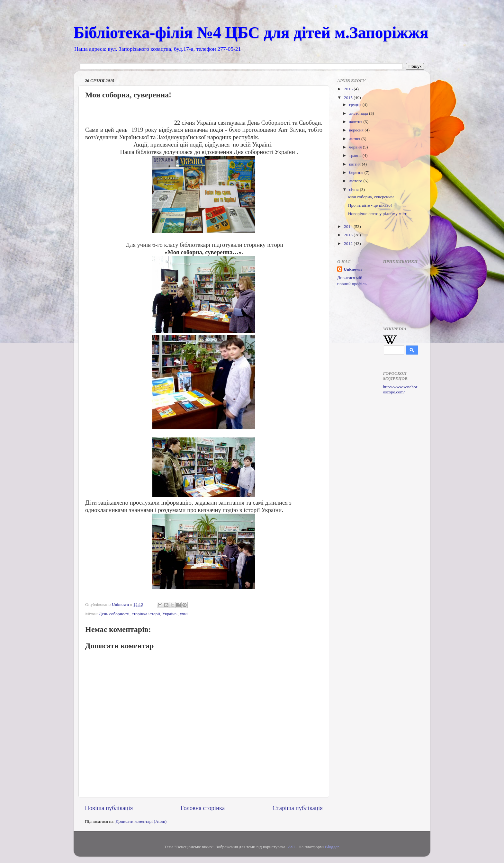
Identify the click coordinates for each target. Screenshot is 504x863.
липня (355, 139)
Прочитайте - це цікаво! (370, 205)
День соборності (114, 614)
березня (357, 172)
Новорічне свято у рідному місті (378, 214)
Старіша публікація (298, 808)
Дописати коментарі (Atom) (141, 821)
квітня (355, 164)
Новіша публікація (109, 808)
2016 (349, 89)
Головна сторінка (203, 808)
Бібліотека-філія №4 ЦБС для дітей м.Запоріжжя (251, 32)
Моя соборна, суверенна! (371, 197)
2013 (349, 235)
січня (354, 189)
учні (184, 614)
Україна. (170, 614)
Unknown (353, 269)
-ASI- (291, 847)
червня (356, 147)
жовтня (356, 122)
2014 (349, 226)
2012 (349, 243)
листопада (359, 113)
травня (356, 155)
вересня (357, 130)
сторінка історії (146, 614)
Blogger (332, 847)
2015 (349, 98)
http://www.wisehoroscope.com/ (400, 389)
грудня (356, 105)
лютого (356, 181)
